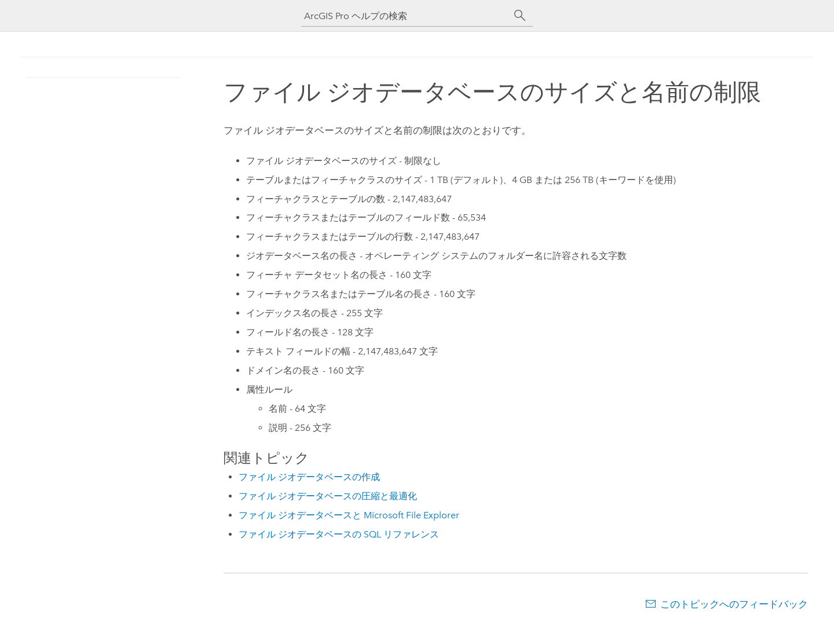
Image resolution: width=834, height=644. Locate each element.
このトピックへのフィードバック (734, 604)
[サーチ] (520, 16)
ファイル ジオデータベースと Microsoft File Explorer (349, 515)
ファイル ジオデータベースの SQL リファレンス (339, 534)
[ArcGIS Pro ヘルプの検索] (405, 16)
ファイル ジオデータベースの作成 (309, 477)
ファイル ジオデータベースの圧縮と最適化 (328, 496)
